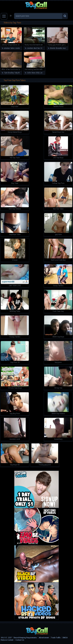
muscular (66, 48)
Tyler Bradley (9, 73)
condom (18, 48)
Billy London (41, 73)
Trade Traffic (56, 638)
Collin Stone (31, 73)
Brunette (59, 48)
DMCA (65, 638)
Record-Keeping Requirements (25, 638)
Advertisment (44, 638)
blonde (53, 48)
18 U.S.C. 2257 (6, 638)
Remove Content (7, 640)
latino (12, 48)
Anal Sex (37, 48)
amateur (7, 48)
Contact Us (20, 640)
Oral (42, 48)
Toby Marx (18, 73)
